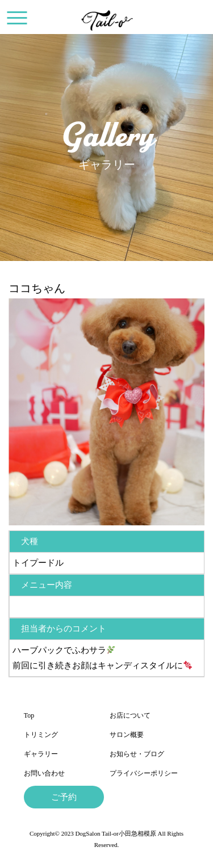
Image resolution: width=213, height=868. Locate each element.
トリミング (41, 735)
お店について (130, 715)
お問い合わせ (44, 773)
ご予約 (64, 797)
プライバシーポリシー (144, 773)
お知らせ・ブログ (137, 754)
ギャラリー (41, 754)
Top (29, 715)
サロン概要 (127, 735)
